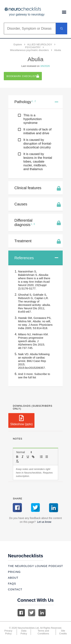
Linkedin (42, 613)
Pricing (14, 572)
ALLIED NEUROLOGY (40, 44)
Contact (15, 589)
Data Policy (24, 632)
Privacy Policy (8, 632)
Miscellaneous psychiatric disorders (29, 50)
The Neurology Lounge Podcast (35, 566)
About (13, 578)
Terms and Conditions (43, 632)
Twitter (32, 613)
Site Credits (63, 632)
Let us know (44, 522)
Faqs (12, 584)
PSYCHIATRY (33, 47)
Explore (18, 44)
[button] (24, 452)
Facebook (21, 613)
